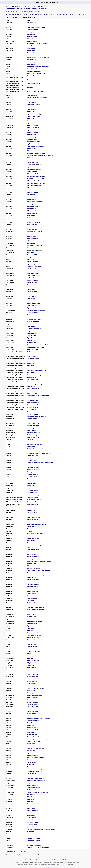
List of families (15, 6)
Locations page (25, 6)
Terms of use (46, 867)
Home (8, 6)
